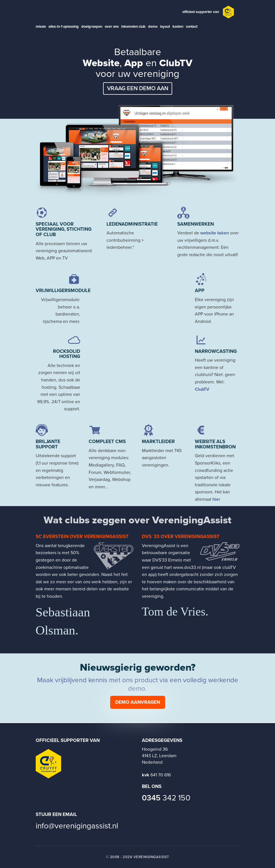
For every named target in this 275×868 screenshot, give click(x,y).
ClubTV (202, 389)
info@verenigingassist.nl (77, 826)
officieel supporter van (201, 12)
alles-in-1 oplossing (64, 27)
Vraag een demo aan (138, 88)
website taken (215, 233)
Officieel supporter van (68, 740)
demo (153, 27)
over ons (112, 27)
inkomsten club (133, 27)
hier (216, 499)
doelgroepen (92, 27)
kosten (178, 27)
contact (192, 27)
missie (41, 27)
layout (165, 27)
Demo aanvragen (138, 702)
